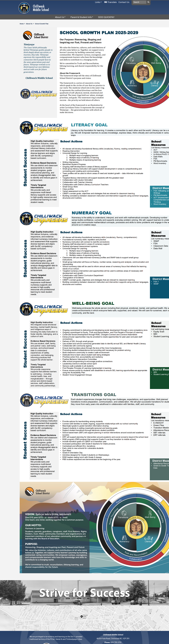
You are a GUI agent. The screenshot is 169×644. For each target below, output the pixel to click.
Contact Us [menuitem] (124, 2)
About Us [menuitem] (59, 17)
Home (22, 24)
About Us (29, 24)
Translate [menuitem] (112, 2)
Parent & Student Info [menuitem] (80, 17)
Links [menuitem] (98, 2)
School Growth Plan (42, 24)
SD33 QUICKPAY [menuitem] (106, 17)
